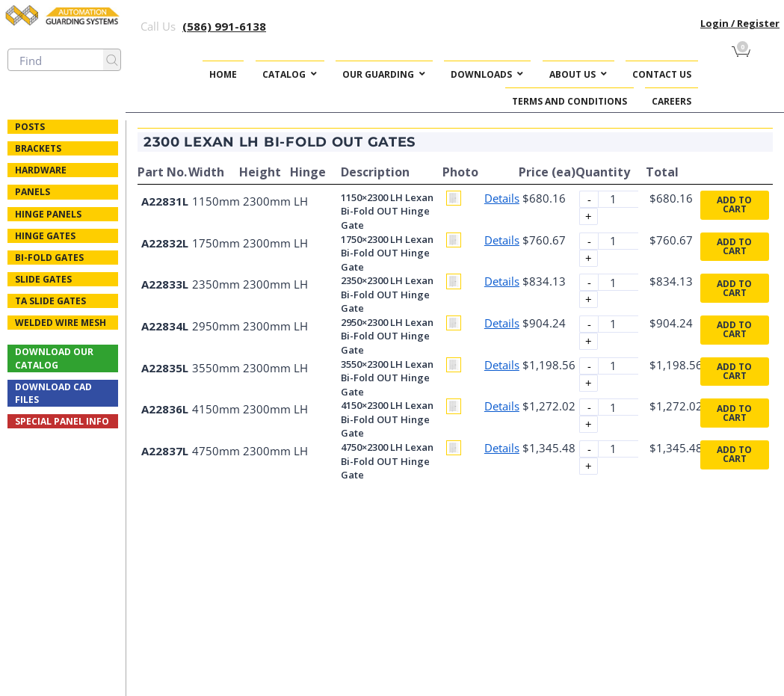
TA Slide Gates (50, 301)
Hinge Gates (45, 236)
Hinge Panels (48, 214)
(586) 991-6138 (224, 26)
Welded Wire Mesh (61, 323)
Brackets (38, 148)
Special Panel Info (62, 421)
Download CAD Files (53, 393)
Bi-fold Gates (49, 258)
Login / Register (740, 23)
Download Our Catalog (54, 358)
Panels (33, 192)
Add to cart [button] (734, 204)
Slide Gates (43, 279)
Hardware (41, 170)
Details (502, 198)
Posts (30, 127)
